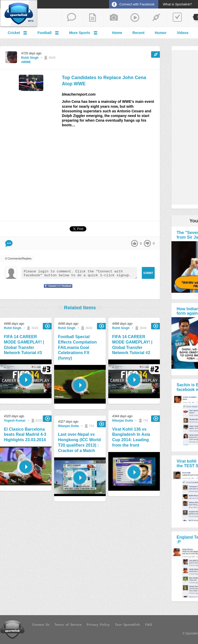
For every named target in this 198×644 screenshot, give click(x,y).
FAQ (149, 625)
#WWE (26, 62)
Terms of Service (68, 625)
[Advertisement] (80, 176)
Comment (9, 243)
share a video (135, 18)
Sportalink (19, 14)
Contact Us (41, 625)
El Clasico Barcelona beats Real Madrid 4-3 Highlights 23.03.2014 (25, 435)
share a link (156, 18)
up (134, 243)
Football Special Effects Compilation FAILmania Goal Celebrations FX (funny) (77, 347)
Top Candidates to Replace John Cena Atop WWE (104, 81)
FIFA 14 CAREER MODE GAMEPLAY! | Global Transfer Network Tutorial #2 (132, 345)
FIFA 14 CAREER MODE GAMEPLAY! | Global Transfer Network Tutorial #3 (24, 345)
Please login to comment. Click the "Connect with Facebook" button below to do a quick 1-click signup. (79, 273)
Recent (139, 33)
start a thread (72, 18)
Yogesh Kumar (15, 421)
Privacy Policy (98, 625)
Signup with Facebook (57, 289)
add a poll (177, 18)
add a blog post (93, 18)
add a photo (114, 18)
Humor (161, 33)
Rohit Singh (30, 58)
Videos (183, 33)
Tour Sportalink (127, 625)
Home (117, 33)
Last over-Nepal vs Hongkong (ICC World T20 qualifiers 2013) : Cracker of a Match (79, 442)
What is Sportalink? (177, 4)
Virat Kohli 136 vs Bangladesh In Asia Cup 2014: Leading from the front (131, 437)
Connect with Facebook (137, 4)
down (147, 243)
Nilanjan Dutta (68, 426)
